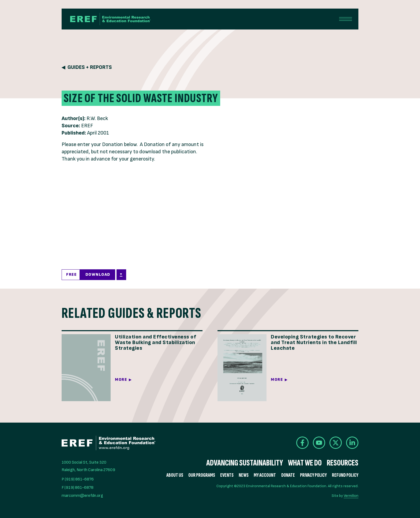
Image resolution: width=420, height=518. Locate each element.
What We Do (305, 463)
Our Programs (202, 475)
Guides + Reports (90, 67)
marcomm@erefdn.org (82, 496)
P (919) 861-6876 (78, 479)
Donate (288, 475)
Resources (343, 463)
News (244, 475)
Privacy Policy (313, 475)
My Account (265, 475)
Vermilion (351, 496)
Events (227, 475)
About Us (175, 475)
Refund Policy (345, 475)
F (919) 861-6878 (78, 488)
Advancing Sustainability (245, 463)
